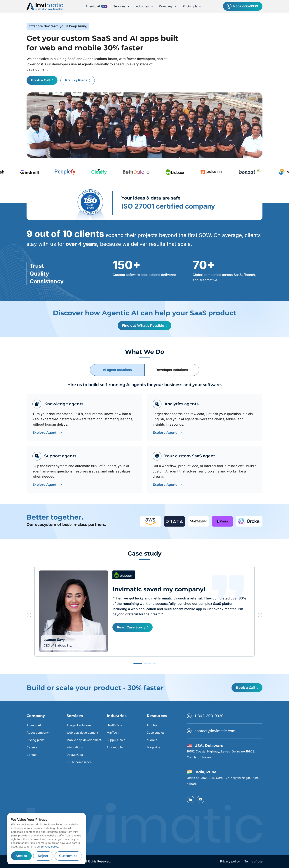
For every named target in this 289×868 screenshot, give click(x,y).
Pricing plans (192, 6)
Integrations (75, 747)
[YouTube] (201, 799)
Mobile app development (84, 740)
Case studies (156, 733)
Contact (32, 755)
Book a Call (42, 80)
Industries (144, 6)
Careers (32, 747)
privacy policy (50, 846)
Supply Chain (116, 740)
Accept (21, 856)
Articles (152, 725)
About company (38, 733)
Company (168, 6)
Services (121, 6)
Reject (43, 856)
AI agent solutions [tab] (117, 370)
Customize (68, 856)
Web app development (82, 733)
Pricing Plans (78, 80)
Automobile (115, 747)
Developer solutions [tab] (172, 370)
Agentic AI (93, 6)
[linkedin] (190, 799)
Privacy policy (230, 861)
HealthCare (114, 725)
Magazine (153, 747)
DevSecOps (75, 755)
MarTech (113, 733)
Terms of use (253, 861)
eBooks (152, 740)
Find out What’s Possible (144, 326)
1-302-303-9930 (243, 6)
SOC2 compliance (79, 762)
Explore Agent (47, 433)
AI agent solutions (79, 725)
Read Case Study (133, 627)
